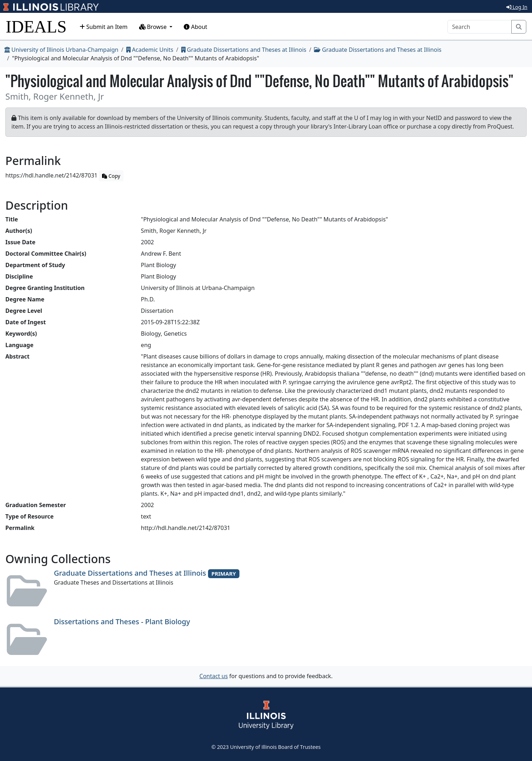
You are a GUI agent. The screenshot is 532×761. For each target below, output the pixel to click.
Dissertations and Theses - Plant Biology (122, 622)
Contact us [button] (214, 676)
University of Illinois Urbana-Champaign (61, 50)
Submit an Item (104, 27)
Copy (111, 176)
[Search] (480, 27)
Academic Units (150, 50)
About (196, 27)
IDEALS (36, 27)
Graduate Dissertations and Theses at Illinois (244, 50)
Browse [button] (154, 27)
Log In (517, 7)
